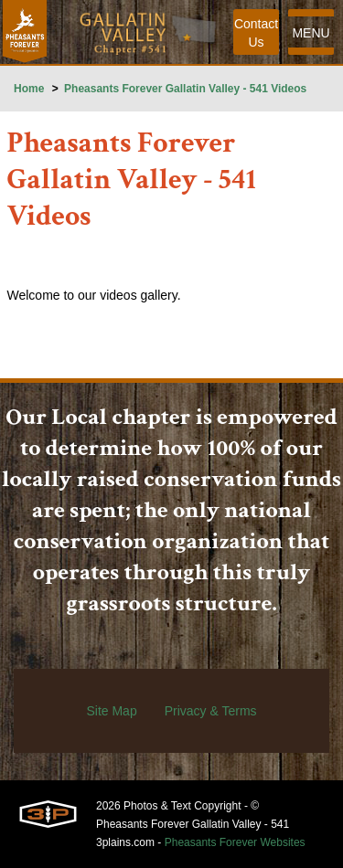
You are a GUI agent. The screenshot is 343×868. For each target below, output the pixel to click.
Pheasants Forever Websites (235, 842)
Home (29, 89)
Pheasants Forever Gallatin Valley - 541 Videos (185, 89)
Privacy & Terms (211, 711)
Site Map (111, 711)
